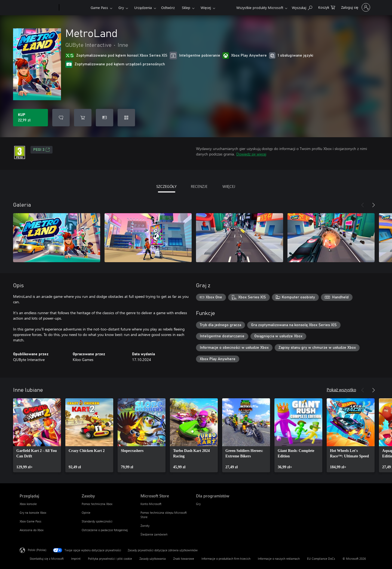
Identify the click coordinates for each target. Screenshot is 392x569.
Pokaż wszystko (341, 389)
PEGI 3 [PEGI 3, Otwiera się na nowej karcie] (42, 150)
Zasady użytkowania (153, 559)
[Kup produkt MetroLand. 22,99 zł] (30, 118)
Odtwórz (168, 7)
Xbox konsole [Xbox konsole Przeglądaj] (28, 504)
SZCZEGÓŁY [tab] (167, 186)
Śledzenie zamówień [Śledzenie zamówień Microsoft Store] (154, 534)
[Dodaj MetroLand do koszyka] (83, 118)
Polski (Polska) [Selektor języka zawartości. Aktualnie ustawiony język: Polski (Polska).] (37, 550)
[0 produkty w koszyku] (327, 7)
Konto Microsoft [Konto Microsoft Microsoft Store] (151, 504)
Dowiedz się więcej (251, 154)
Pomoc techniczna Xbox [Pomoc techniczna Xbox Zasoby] (97, 504)
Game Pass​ (99, 7)
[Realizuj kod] (126, 118)
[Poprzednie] (363, 205)
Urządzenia (143, 7)
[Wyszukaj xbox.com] (302, 7)
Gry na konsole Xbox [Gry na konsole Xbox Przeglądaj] (33, 513)
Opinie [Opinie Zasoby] (86, 513)
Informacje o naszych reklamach (279, 559)
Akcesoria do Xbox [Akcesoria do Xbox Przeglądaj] (32, 530)
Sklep (186, 7)
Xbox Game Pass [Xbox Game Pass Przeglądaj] (30, 521)
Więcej (206, 7)
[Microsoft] (38, 8)
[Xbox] (74, 8)
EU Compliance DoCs (321, 559)
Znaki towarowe (184, 559)
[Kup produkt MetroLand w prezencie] (105, 118)
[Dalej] (373, 205)
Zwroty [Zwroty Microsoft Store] (145, 526)
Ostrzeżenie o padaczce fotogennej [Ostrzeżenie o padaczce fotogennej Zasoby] (105, 530)
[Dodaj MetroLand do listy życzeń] (61, 118)
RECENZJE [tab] (199, 186)
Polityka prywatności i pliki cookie (110, 559)
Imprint (76, 559)
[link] (37, 435)
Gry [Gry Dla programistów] (198, 504)
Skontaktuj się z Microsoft (47, 559)
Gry (121, 7)
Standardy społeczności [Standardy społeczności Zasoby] (97, 521)
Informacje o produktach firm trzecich (226, 559)
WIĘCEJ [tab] (229, 186)
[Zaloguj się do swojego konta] (355, 7)
